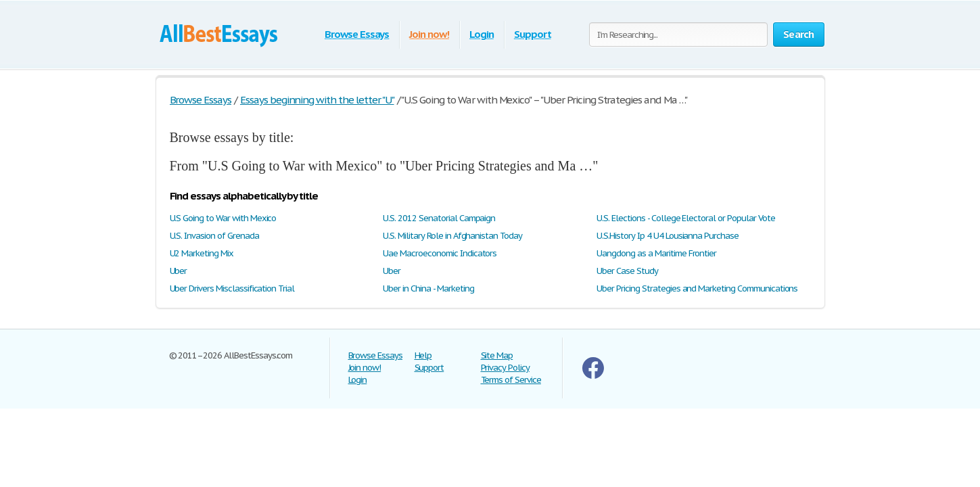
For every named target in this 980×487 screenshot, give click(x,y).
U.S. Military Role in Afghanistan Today (452, 236)
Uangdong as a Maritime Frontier (656, 253)
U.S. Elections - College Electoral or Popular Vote (685, 218)
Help (423, 355)
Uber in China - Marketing (428, 288)
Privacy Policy (505, 368)
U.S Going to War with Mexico (223, 218)
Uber (179, 271)
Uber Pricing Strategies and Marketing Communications (697, 288)
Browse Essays (357, 34)
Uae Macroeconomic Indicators (440, 253)
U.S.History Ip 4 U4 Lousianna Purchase (667, 236)
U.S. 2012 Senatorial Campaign (439, 218)
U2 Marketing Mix (202, 253)
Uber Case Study (627, 271)
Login (482, 34)
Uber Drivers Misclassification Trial (232, 288)
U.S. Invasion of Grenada (214, 236)
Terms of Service (511, 380)
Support (533, 34)
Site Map (497, 355)
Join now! (429, 34)
